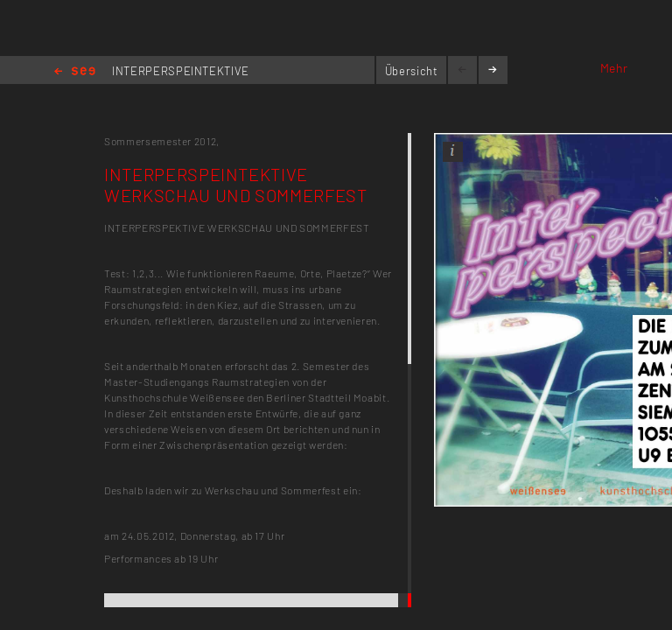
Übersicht (412, 71)
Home (75, 72)
